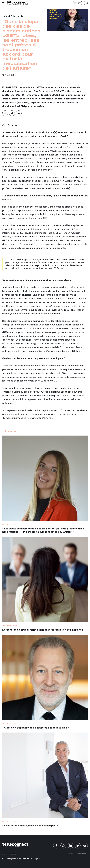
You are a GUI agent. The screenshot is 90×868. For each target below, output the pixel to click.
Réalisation (78, 853)
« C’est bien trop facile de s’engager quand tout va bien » (36, 728)
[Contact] (75, 3)
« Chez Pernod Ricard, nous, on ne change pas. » (30, 826)
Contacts (15, 854)
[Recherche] (80, 3)
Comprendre (13, 16)
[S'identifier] (86, 3)
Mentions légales (34, 859)
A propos (6, 854)
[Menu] (3, 3)
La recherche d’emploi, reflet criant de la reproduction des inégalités (43, 630)
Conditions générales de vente (14, 859)
